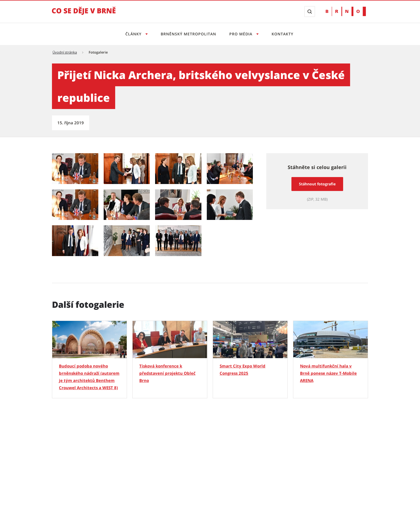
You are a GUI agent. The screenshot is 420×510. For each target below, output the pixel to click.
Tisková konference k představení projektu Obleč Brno (167, 373)
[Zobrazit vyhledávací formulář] (310, 12)
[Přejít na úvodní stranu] (84, 14)
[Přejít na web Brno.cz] (346, 11)
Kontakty (282, 34)
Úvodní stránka (65, 52)
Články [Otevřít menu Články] (134, 34)
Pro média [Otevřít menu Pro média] (241, 34)
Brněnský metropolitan (188, 34)
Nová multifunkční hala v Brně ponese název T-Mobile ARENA (328, 373)
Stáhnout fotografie (317, 184)
